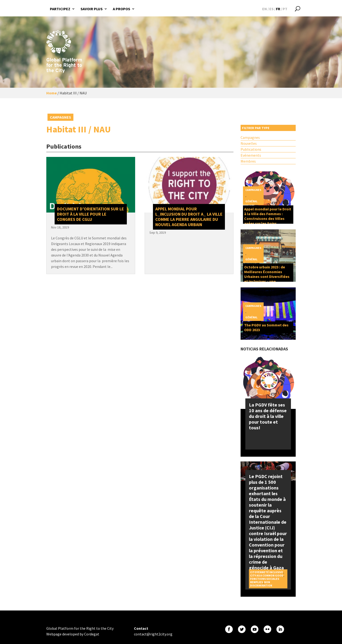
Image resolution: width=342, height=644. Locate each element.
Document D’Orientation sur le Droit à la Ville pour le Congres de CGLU (90, 214)
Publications (251, 149)
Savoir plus (92, 9)
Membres (248, 161)
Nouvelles (249, 143)
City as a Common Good (267, 575)
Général (251, 201)
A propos (121, 9)
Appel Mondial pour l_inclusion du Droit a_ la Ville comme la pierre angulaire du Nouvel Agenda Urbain (189, 217)
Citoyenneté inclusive (267, 572)
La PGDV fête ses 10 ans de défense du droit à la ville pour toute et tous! (268, 416)
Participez (60, 9)
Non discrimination (261, 584)
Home (52, 93)
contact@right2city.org (153, 634)
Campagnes (60, 117)
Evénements (251, 155)
